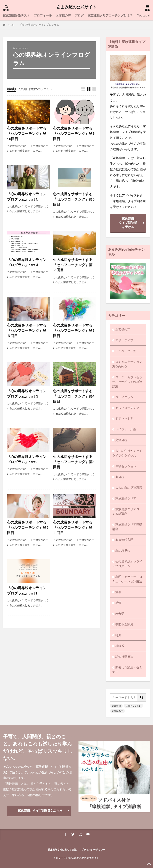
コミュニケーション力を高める (127, 364)
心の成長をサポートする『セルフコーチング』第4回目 (74, 396)
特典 (118, 635)
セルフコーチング (127, 408)
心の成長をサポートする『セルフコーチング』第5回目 (74, 331)
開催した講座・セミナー (127, 670)
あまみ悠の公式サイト (76, 7)
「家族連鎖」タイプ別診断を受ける (128, 223)
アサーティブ (124, 340)
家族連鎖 (116, 706)
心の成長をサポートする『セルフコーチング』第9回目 (74, 134)
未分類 (120, 613)
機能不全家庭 (124, 624)
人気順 (22, 89)
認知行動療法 (124, 657)
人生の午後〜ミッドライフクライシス (127, 453)
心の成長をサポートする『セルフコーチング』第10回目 (27, 134)
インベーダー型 (126, 351)
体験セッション (126, 466)
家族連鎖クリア (126, 498)
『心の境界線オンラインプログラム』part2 (27, 459)
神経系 (120, 646)
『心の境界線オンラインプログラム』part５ (27, 196)
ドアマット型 (124, 418)
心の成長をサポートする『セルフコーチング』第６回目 (27, 331)
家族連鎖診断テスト (16, 15)
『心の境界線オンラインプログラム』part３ (27, 393)
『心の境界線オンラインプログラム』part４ (27, 262)
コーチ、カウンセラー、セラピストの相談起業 (127, 382)
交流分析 (121, 440)
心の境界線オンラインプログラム (40, 25)
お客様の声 (63, 15)
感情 (118, 603)
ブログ (79, 15)
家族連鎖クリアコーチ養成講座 (127, 511)
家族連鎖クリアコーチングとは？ (110, 15)
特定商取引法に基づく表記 (62, 850)
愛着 (118, 592)
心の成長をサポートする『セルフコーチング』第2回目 (28, 528)
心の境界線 (123, 551)
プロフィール (43, 15)
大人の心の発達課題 (129, 488)
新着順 (11, 89)
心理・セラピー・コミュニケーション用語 (127, 579)
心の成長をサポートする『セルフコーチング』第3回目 (74, 462)
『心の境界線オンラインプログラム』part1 (27, 590)
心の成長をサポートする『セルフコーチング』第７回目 (73, 265)
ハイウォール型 (126, 429)
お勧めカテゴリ (39, 89)
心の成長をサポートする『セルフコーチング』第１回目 (73, 528)
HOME (10, 25)
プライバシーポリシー (93, 850)
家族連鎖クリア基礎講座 (127, 527)
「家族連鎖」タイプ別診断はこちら (39, 810)
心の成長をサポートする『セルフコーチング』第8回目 (74, 199)
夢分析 (120, 477)
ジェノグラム (124, 397)
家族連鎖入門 (124, 540)
